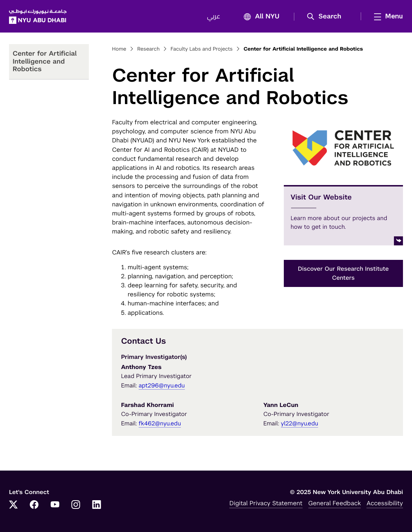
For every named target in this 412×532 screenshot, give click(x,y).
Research (148, 49)
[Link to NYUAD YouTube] (55, 505)
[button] (327, 17)
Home (119, 49)
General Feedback (335, 503)
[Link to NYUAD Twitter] (13, 505)
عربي (214, 17)
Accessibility (385, 503)
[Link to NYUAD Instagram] (76, 505)
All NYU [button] (259, 17)
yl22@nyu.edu (300, 423)
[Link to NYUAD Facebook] (34, 505)
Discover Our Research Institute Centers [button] (343, 273)
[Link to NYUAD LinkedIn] (97, 505)
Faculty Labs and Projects (201, 49)
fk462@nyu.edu (160, 423)
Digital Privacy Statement (266, 503)
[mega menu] (386, 16)
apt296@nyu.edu (162, 385)
